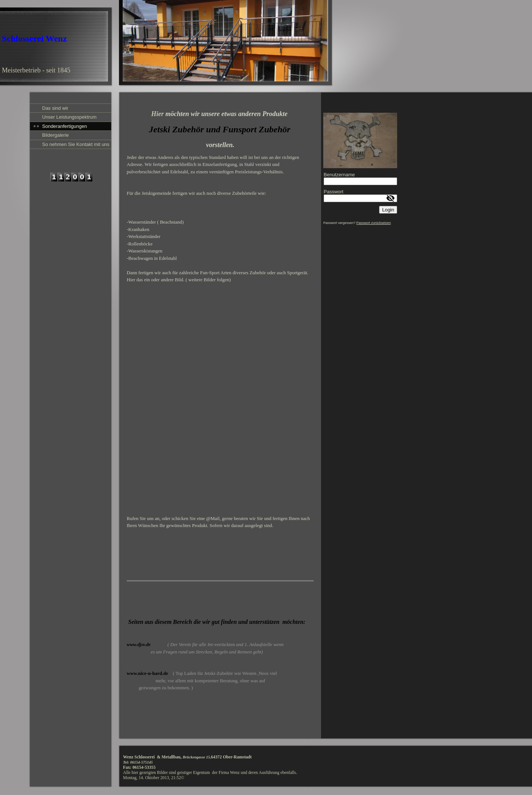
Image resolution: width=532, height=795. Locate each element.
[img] (166, 43)
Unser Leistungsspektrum (69, 117)
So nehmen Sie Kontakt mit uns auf (76, 145)
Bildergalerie (55, 135)
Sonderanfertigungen (64, 126)
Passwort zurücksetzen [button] (374, 223)
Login (388, 210)
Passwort (333, 192)
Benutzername (339, 175)
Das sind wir (55, 108)
